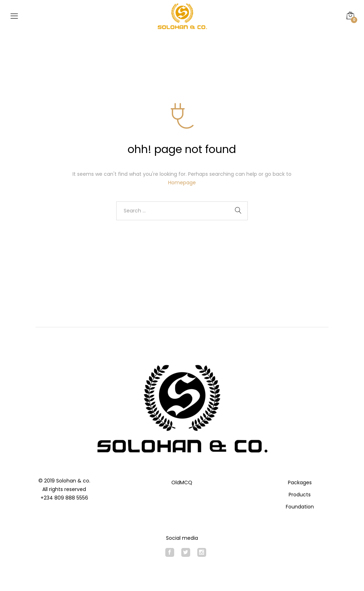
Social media (182, 538)
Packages (300, 482)
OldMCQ (182, 482)
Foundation (300, 507)
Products (300, 495)
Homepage (182, 183)
